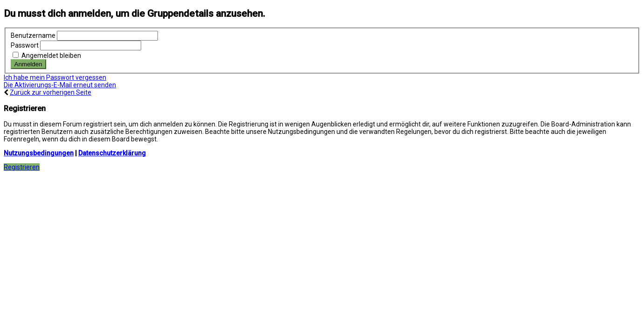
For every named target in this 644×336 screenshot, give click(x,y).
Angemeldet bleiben (47, 56)
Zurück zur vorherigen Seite (51, 92)
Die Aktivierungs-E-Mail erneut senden (60, 85)
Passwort (25, 45)
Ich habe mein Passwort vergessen (55, 77)
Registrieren (22, 167)
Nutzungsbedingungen (39, 153)
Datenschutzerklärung (112, 153)
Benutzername (33, 35)
